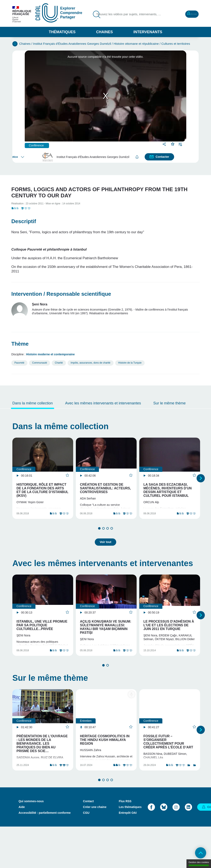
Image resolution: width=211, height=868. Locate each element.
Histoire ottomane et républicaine (136, 44)
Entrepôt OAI (128, 854)
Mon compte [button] (185, 14)
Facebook (151, 848)
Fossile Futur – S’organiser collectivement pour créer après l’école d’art (168, 768)
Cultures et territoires (176, 44)
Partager (165, 144)
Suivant (201, 485)
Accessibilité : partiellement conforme (45, 854)
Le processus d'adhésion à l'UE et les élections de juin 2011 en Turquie (169, 637)
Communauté (40, 363)
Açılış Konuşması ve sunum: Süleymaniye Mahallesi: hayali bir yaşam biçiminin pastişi (106, 639)
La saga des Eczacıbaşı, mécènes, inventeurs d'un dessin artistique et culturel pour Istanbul (168, 490)
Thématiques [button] (62, 32)
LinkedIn (188, 848)
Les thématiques (130, 848)
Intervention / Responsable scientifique (61, 294)
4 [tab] (112, 543)
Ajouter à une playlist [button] (180, 144)
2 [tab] (103, 543)
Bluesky (164, 848)
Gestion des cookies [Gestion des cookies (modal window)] (199, 864)
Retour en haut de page (197, 854)
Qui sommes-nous (31, 842)
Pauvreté (19, 363)
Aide (22, 848)
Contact (88, 842)
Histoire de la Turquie (130, 363)
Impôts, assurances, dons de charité (91, 363)
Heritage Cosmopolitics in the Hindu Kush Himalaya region (105, 766)
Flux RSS (125, 842)
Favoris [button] (173, 144)
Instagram (176, 848)
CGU (86, 854)
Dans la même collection (33, 403)
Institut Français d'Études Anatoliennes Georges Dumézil (72, 44)
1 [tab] (99, 543)
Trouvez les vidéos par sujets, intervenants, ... (123, 17)
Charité (59, 363)
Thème (20, 344)
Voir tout (106, 554)
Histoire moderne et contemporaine (50, 354)
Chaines (104, 32)
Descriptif (24, 221)
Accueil (15, 44)
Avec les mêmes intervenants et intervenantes (103, 403)
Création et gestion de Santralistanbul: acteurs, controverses (105, 488)
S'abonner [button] (138, 157)
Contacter (163, 157)
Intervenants (148, 32)
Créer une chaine (95, 848)
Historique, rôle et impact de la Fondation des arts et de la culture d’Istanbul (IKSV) (42, 490)
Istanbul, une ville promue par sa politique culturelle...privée (42, 637)
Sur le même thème (169, 403)
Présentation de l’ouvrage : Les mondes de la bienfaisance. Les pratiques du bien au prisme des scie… (42, 770)
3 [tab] (108, 543)
